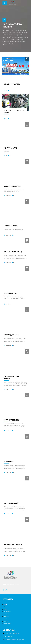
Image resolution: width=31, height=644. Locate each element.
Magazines (6, 616)
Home (6, 20)
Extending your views (11, 335)
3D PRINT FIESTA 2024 (12, 420)
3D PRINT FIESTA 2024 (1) (13, 252)
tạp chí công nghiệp (10, 148)
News (5, 619)
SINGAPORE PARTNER (12, 84)
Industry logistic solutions (13, 545)
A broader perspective (12, 503)
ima (6, 90)
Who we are (7, 607)
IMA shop (6, 621)
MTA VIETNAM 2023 (11, 226)
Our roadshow (7, 624)
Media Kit (6, 614)
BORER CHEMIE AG (10, 293)
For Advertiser (7, 612)
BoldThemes (8, 196)
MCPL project (9, 461)
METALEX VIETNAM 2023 (12, 186)
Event (5, 609)
